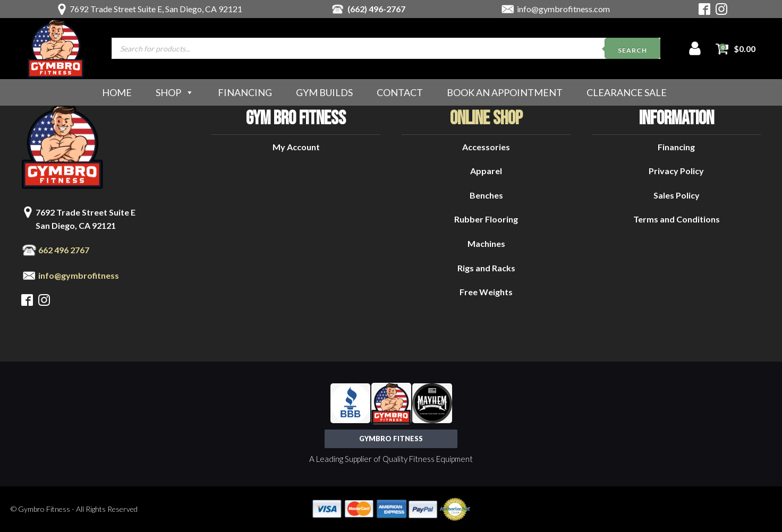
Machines (486, 243)
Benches (486, 195)
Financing (245, 92)
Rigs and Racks (486, 268)
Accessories (486, 147)
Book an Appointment (505, 92)
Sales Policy (677, 195)
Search (632, 50)
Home (117, 92)
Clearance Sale (627, 92)
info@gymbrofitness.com (563, 9)
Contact (400, 92)
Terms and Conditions (677, 219)
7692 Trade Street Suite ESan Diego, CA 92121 (86, 219)
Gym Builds (324, 92)
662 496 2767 (64, 250)
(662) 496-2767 (376, 9)
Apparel (486, 171)
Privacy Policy (676, 171)
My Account (296, 147)
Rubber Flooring (486, 219)
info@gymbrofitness (79, 275)
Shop (175, 92)
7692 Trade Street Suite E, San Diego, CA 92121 (156, 9)
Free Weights (486, 292)
